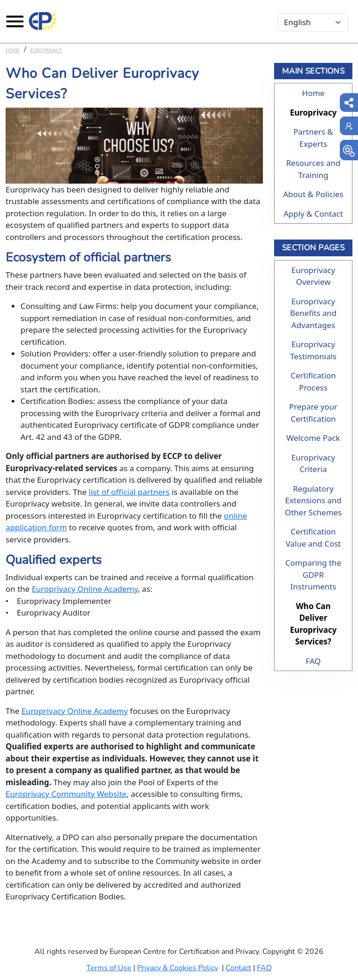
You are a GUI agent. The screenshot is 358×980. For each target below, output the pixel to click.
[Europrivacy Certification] (43, 21)
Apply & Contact (313, 214)
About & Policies (313, 194)
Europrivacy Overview (313, 276)
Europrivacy (46, 50)
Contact (238, 968)
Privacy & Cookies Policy (178, 968)
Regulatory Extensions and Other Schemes (313, 500)
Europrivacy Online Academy (85, 589)
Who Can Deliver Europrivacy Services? (313, 624)
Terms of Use (109, 968)
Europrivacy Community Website (66, 794)
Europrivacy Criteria (313, 463)
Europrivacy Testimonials (313, 350)
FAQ (313, 661)
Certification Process (313, 381)
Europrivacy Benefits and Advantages (313, 313)
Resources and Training (313, 169)
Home (13, 50)
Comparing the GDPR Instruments (313, 575)
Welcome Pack (313, 438)
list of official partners (129, 492)
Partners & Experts (313, 138)
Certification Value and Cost (313, 538)
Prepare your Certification (313, 413)
